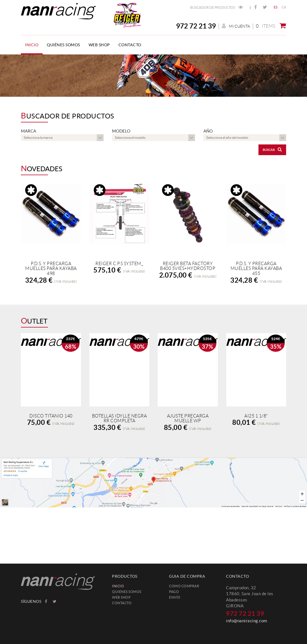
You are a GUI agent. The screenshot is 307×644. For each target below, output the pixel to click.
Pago (174, 592)
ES (276, 7)
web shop (121, 597)
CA (284, 7)
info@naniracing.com (247, 621)
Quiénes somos (127, 592)
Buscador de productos (217, 7)
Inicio (118, 586)
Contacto (122, 603)
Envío (175, 597)
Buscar (272, 149)
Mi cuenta (236, 26)
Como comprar (184, 586)
